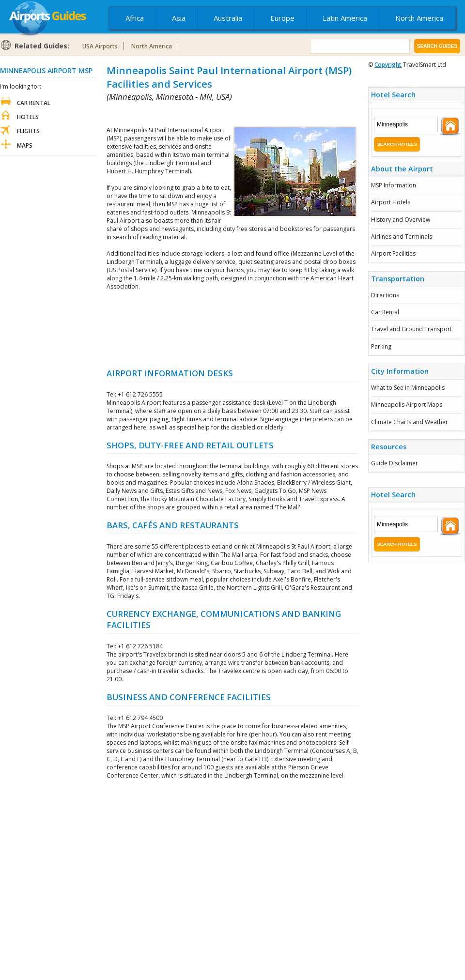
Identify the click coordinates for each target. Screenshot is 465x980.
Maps (25, 145)
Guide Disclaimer (395, 463)
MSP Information (394, 185)
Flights (28, 131)
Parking (381, 346)
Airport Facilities (393, 253)
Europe (282, 18)
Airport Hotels (391, 202)
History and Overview (401, 220)
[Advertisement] (233, 329)
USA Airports (100, 46)
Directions (385, 295)
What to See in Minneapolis (408, 388)
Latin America (345, 18)
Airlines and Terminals (402, 237)
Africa (135, 18)
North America (419, 18)
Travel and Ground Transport (411, 329)
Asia (179, 18)
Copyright (388, 65)
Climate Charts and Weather (410, 422)
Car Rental (385, 312)
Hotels (28, 117)
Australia (228, 18)
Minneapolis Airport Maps (407, 405)
